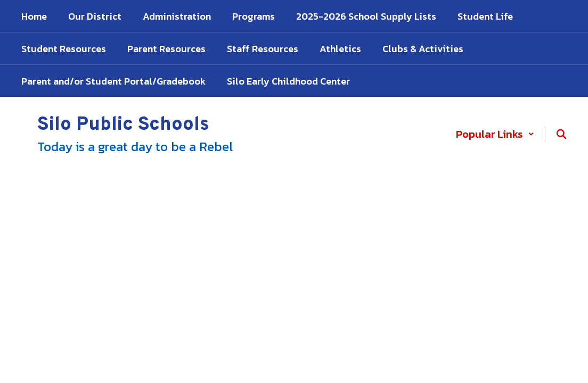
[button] (495, 134)
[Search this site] (561, 134)
